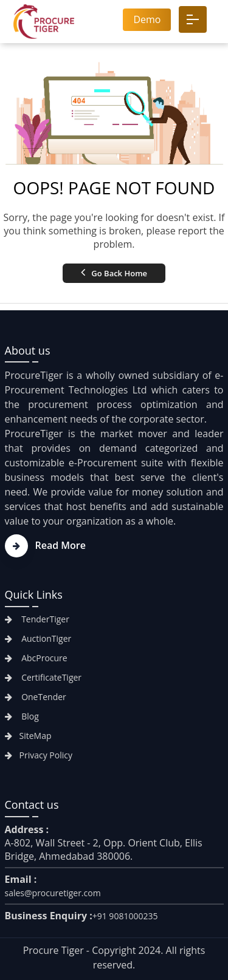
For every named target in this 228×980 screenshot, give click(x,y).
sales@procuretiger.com (53, 893)
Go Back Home (114, 272)
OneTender (36, 697)
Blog (22, 716)
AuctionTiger (38, 638)
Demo (147, 19)
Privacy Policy (39, 755)
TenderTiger (37, 619)
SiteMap (28, 736)
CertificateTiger (43, 677)
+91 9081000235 (125, 916)
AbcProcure (36, 658)
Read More (45, 545)
